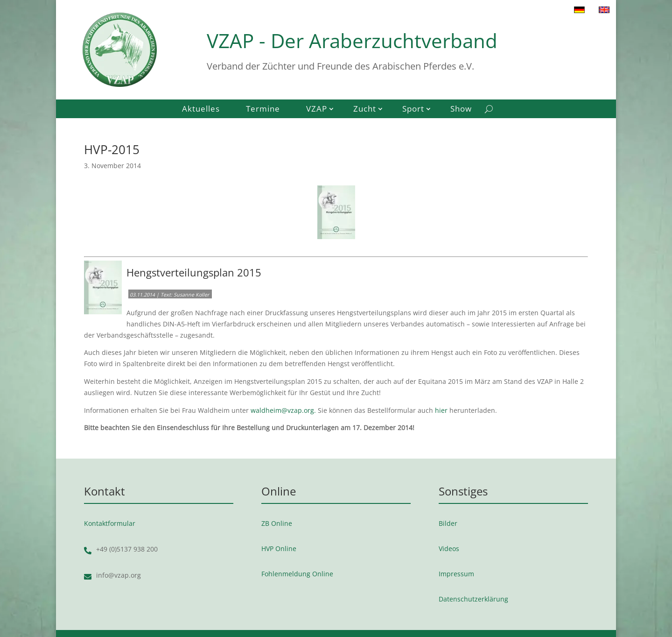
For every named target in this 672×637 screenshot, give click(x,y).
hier (441, 410)
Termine (263, 110)
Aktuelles (201, 110)
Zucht (365, 110)
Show (461, 110)
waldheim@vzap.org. (283, 410)
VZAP (317, 110)
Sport (413, 110)
